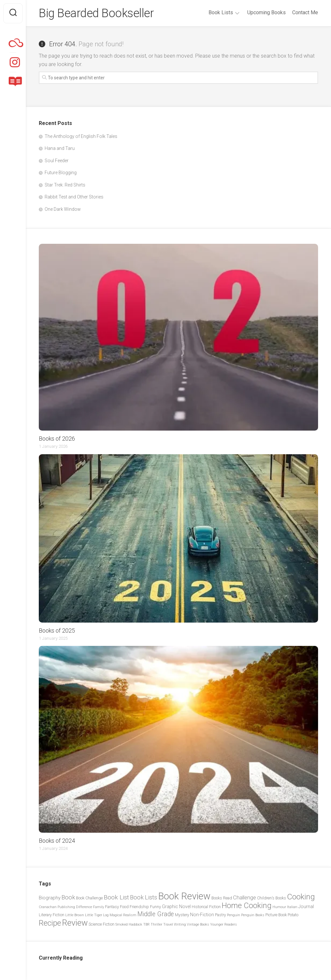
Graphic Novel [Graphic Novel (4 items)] (176, 907)
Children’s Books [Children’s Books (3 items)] (272, 898)
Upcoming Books (267, 12)
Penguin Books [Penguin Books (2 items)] (253, 915)
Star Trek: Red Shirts (65, 185)
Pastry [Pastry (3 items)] (220, 915)
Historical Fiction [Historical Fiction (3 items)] (206, 907)
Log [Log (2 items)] (106, 915)
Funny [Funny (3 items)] (155, 907)
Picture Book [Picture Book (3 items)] (276, 915)
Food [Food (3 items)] (124, 907)
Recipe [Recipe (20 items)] (50, 923)
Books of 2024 (57, 841)
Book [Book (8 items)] (68, 897)
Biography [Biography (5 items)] (50, 898)
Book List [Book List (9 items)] (116, 897)
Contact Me (305, 12)
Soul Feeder (57, 161)
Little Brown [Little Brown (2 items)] (75, 915)
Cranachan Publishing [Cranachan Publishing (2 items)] (57, 907)
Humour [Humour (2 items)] (279, 907)
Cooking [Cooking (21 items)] (301, 897)
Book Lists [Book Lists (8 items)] (144, 897)
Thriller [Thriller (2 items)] (156, 924)
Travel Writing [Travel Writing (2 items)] (175, 924)
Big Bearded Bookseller (96, 13)
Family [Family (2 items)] (99, 907)
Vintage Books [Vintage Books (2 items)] (198, 924)
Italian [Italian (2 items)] (292, 907)
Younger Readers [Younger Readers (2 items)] (224, 924)
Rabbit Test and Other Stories (74, 197)
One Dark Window (63, 209)
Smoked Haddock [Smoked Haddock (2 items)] (129, 924)
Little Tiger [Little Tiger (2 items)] (94, 915)
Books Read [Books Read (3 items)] (222, 898)
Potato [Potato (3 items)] (293, 915)
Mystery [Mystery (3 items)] (182, 915)
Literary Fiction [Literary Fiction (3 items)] (52, 915)
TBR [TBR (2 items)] (146, 924)
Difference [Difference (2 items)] (84, 907)
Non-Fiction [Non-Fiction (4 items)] (202, 915)
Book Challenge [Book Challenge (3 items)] (89, 898)
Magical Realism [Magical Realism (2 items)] (123, 915)
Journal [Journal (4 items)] (306, 907)
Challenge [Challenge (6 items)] (245, 898)
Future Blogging (61, 173)
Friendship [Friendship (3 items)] (139, 907)
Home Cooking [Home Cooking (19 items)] (247, 906)
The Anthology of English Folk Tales (81, 136)
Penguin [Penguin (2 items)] (234, 915)
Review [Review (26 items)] (75, 923)
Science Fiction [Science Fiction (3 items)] (101, 924)
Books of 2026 (57, 439)
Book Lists (221, 12)
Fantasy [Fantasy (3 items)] (112, 907)
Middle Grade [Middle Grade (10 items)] (156, 914)
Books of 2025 (57, 631)
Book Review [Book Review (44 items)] (184, 896)
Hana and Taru (60, 148)
